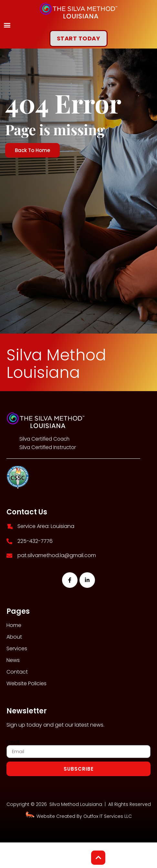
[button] (7, 25)
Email (13, 742)
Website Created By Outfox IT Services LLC (79, 816)
